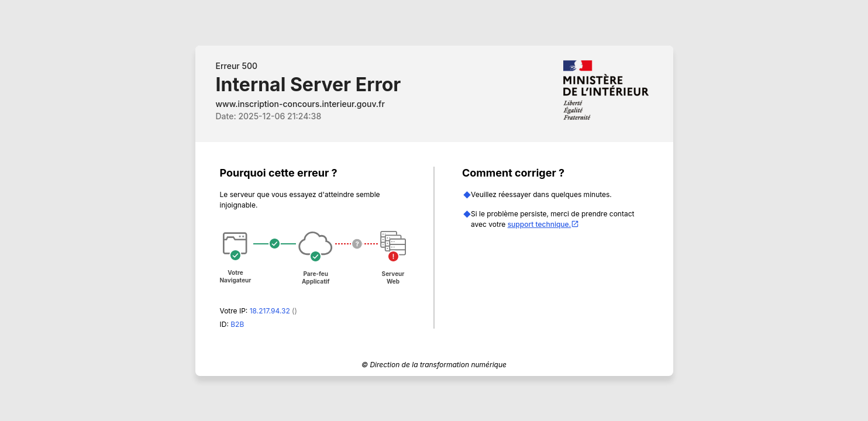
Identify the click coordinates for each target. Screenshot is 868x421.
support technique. (544, 224)
